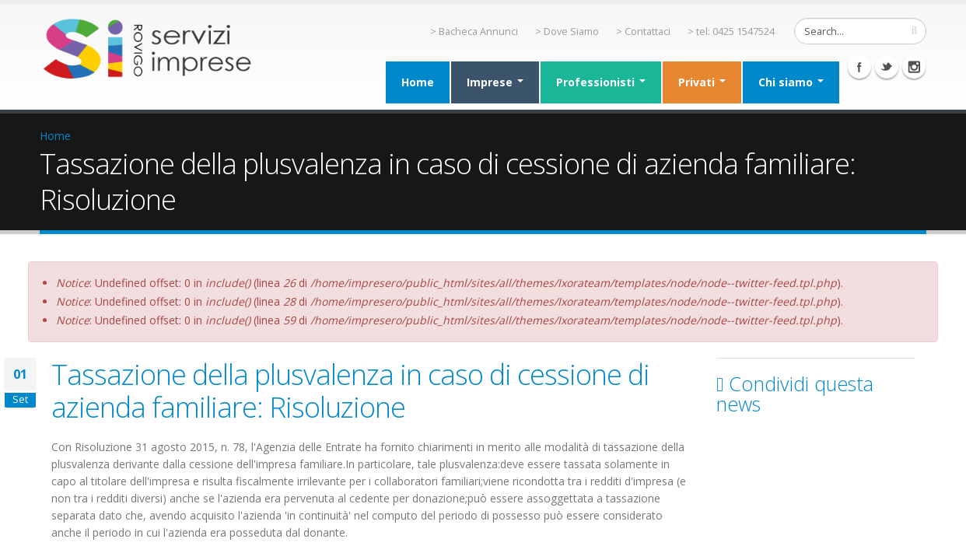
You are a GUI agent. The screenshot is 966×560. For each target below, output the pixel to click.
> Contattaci (643, 31)
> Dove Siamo (567, 31)
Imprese (495, 82)
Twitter (887, 67)
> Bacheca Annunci (474, 31)
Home (418, 82)
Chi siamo (791, 82)
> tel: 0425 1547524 (731, 31)
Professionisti (601, 82)
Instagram (914, 67)
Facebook (859, 67)
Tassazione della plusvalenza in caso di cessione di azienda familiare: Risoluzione (350, 390)
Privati (702, 82)
